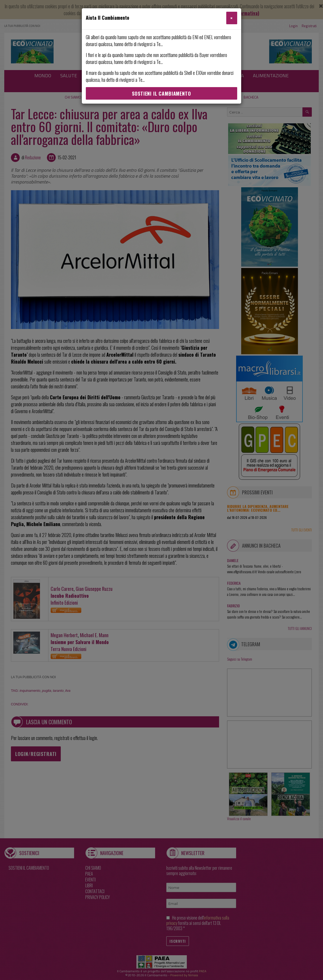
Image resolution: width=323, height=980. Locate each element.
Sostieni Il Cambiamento (161, 93)
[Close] (232, 18)
